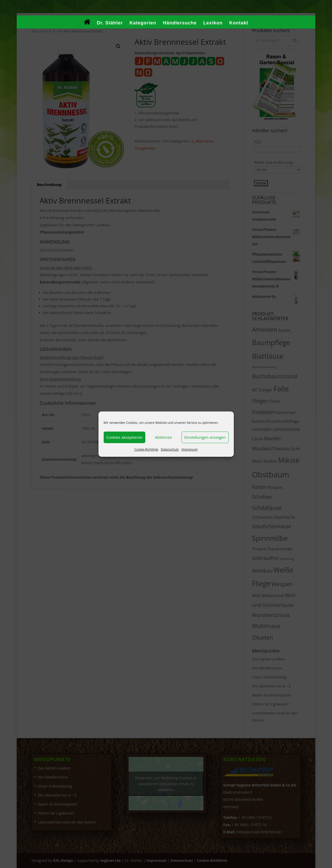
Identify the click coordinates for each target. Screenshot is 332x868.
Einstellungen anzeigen (205, 437)
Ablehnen (163, 437)
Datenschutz (170, 449)
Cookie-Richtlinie (146, 449)
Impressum (189, 449)
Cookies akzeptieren (125, 437)
